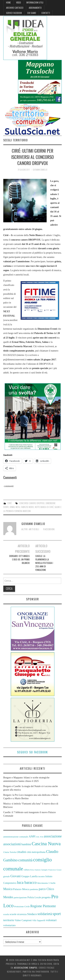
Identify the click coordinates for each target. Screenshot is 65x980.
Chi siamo (32, 13)
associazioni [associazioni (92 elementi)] (12, 844)
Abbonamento (35, 8)
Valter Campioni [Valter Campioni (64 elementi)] (23, 920)
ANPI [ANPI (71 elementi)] (32, 836)
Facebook (49, 529)
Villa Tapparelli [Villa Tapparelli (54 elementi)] (39, 920)
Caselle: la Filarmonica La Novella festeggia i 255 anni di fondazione (44, 563)
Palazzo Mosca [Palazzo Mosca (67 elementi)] (21, 889)
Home (8, 3)
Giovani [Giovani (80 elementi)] (16, 876)
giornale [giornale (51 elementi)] (6, 876)
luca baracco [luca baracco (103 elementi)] (27, 882)
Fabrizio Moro (27, 507)
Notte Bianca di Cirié (44, 507)
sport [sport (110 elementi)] (57, 914)
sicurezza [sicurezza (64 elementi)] (22, 914)
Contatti (46, 13)
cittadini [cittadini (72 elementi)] (21, 852)
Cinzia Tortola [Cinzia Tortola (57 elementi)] (10, 852)
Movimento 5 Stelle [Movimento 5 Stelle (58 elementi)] (46, 883)
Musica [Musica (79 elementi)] (8, 889)
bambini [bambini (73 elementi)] (26, 844)
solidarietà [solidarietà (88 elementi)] (45, 914)
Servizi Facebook (14, 13)
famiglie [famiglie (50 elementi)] (44, 870)
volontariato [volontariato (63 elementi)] (9, 925)
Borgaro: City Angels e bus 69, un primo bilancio (19, 559)
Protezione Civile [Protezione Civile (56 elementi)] (22, 907)
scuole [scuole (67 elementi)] (13, 914)
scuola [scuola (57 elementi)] (6, 914)
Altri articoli (30, 529)
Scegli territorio (16, 140)
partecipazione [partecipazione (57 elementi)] (20, 898)
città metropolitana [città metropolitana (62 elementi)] (36, 852)
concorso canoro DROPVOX (32, 503)
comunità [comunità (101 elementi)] (25, 860)
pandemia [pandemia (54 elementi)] (34, 889)
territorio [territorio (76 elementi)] (9, 920)
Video (19, 3)
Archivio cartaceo (15, 8)
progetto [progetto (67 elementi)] (46, 897)
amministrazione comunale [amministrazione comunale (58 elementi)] (16, 837)
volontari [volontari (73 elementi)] (51, 920)
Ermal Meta (15, 507)
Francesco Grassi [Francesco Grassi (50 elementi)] (55, 870)
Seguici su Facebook (32, 752)
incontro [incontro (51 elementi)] (42, 876)
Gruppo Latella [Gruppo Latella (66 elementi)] (29, 876)
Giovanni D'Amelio (40, 170)
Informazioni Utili (35, 3)
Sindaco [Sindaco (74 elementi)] (32, 914)
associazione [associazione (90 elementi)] (53, 836)
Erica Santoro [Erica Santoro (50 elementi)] (36, 870)
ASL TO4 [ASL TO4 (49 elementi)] (40, 837)
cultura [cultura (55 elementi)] (27, 870)
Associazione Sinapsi (26, 968)
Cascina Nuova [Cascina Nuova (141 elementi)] (46, 844)
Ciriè (9, 503)
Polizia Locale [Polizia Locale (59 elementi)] (34, 897)
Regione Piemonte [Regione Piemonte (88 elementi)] (43, 906)
